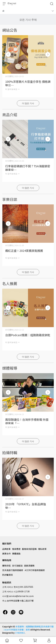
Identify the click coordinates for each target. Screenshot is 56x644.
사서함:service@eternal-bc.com (18, 596)
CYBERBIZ (20, 633)
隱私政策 (42, 549)
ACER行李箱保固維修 (35, 570)
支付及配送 (17, 566)
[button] (48, 54)
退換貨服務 (29, 566)
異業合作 (6, 554)
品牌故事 (6, 549)
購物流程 (6, 566)
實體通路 (16, 554)
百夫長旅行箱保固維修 (13, 570)
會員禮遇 (16, 549)
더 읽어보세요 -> (12, 89)
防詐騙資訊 (7, 575)
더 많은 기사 (28, 103)
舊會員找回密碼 (29, 549)
